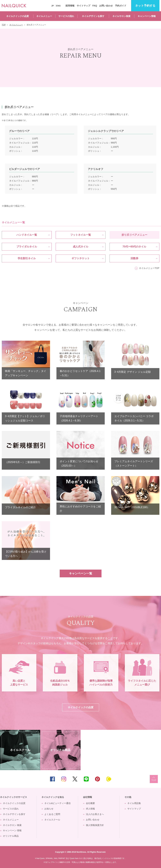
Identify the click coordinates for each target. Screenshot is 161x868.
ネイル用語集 (134, 803)
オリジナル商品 (11, 836)
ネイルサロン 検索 (12, 825)
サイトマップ (83, 6)
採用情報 (70, 6)
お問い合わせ (106, 6)
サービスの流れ (66, 16)
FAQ (95, 6)
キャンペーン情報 (147, 16)
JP (53, 6)
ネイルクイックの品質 (18, 16)
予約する (145, 6)
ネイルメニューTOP (149, 268)
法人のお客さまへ (95, 814)
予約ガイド (121, 6)
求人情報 (90, 809)
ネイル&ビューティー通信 (57, 803)
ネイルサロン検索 (121, 16)
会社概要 (90, 803)
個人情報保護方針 (95, 825)
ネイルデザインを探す (93, 16)
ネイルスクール (52, 820)
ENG (58, 6)
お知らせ (49, 809)
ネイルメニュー (44, 16)
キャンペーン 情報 (12, 830)
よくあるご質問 (52, 814)
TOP (154, 779)
